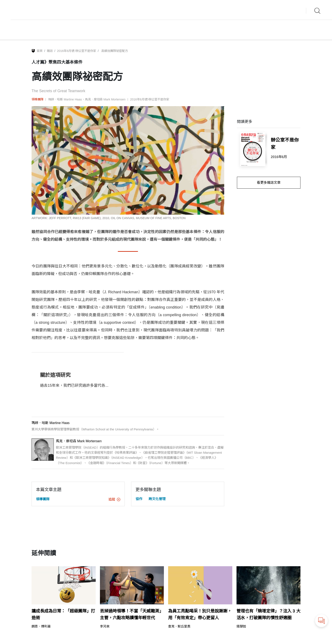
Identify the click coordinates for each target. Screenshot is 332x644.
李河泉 (105, 626)
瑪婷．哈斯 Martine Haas (65, 99)
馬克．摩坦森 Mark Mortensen (105, 99)
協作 (139, 499)
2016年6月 (279, 157)
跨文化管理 (157, 499)
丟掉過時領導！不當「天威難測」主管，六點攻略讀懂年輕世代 (132, 614)
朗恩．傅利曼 (41, 626)
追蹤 (114, 499)
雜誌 (50, 51)
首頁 (40, 51)
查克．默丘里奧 (179, 626)
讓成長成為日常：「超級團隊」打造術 (63, 614)
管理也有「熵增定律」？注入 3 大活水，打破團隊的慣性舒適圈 (268, 614)
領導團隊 (37, 99)
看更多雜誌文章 (269, 183)
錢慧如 (241, 626)
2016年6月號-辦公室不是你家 (77, 51)
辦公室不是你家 (285, 144)
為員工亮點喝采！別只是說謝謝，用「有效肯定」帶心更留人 (200, 614)
